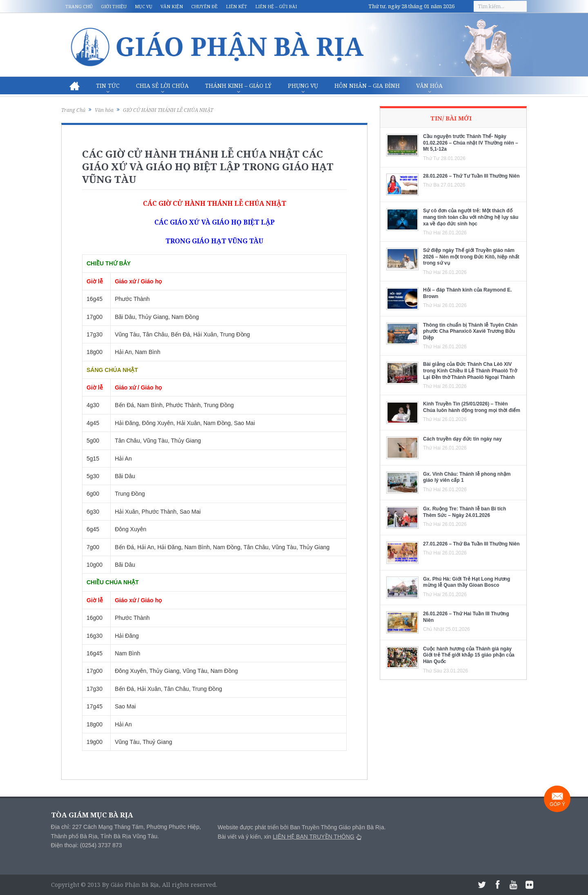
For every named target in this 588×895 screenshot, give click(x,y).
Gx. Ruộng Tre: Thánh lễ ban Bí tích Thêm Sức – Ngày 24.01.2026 (464, 512)
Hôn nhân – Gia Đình (367, 86)
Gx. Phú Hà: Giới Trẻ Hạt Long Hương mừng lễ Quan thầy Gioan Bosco (467, 582)
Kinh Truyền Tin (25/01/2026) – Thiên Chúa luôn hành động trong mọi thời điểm (472, 407)
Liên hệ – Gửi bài (276, 6)
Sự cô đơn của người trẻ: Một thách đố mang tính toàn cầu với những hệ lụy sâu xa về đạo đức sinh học (471, 217)
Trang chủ (79, 6)
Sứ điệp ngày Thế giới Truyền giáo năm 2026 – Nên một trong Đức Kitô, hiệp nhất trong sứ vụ (471, 257)
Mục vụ (144, 6)
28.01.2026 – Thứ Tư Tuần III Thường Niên (471, 176)
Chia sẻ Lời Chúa (162, 86)
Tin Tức (108, 86)
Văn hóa (429, 86)
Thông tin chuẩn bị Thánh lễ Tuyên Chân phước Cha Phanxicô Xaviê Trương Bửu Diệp (470, 331)
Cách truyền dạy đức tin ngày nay (462, 439)
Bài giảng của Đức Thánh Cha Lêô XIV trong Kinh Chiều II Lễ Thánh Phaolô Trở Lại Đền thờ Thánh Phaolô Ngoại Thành (470, 371)
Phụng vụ (303, 86)
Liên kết (236, 6)
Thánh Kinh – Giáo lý (238, 86)
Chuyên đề (204, 6)
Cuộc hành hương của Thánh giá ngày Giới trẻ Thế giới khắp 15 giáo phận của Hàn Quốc (469, 655)
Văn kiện (172, 6)
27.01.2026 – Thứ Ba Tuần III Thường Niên (471, 544)
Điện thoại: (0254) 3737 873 (87, 845)
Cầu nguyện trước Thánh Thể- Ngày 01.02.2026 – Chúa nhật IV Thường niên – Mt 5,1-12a (471, 143)
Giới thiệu (114, 6)
